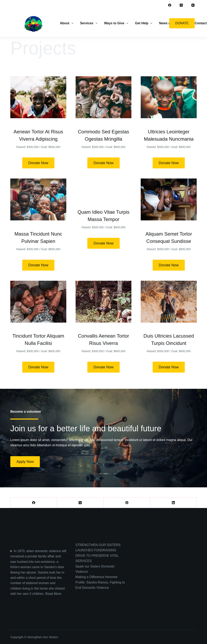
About (67, 23)
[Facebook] (170, 5)
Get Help (144, 23)
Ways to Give (117, 23)
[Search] (160, 5)
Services (89, 23)
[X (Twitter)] (181, 5)
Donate (182, 23)
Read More (53, 594)
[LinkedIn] (173, 503)
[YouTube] (193, 5)
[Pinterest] (127, 503)
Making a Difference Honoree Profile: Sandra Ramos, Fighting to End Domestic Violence (100, 582)
